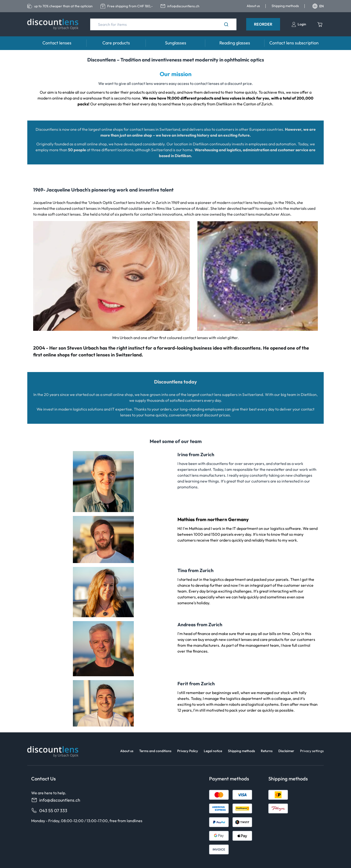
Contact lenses (57, 43)
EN (318, 6)
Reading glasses (235, 43)
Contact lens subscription (294, 43)
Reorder (263, 24)
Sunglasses (176, 43)
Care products (116, 43)
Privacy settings (312, 751)
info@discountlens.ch (56, 800)
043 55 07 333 (49, 811)
